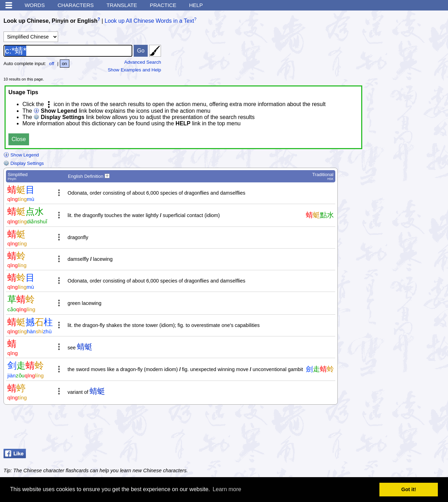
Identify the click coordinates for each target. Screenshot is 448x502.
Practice (163, 5)
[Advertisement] (388, 428)
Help (196, 5)
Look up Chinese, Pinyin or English (50, 21)
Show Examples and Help (135, 70)
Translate (122, 5)
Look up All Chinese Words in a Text (149, 21)
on (65, 64)
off (52, 64)
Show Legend (21, 155)
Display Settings (24, 163)
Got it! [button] (409, 489)
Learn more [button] (227, 489)
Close (19, 139)
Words (35, 5)
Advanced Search (143, 62)
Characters (75, 5)
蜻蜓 (85, 347)
